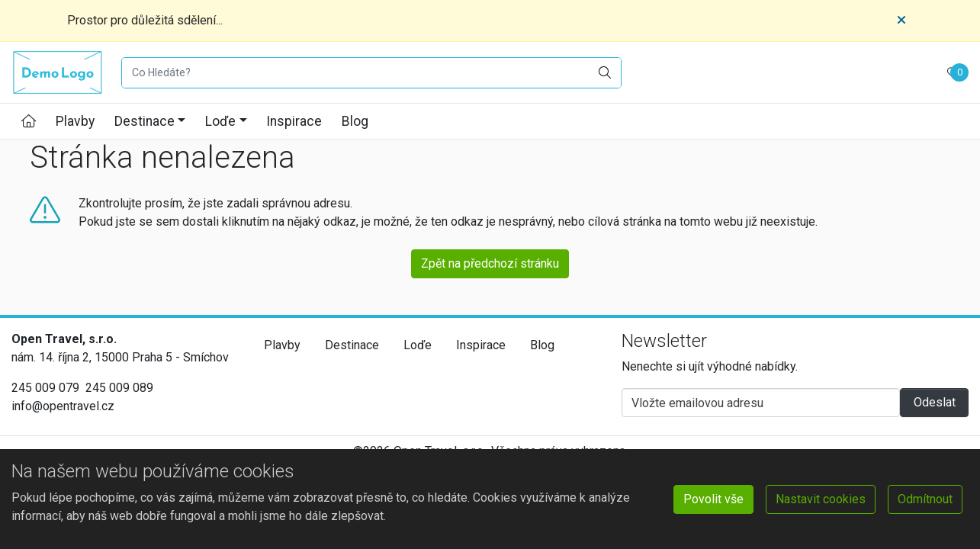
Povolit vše (713, 499)
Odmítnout (925, 499)
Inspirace (294, 121)
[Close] (901, 21)
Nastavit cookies (821, 499)
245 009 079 (45, 388)
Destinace (145, 121)
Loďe (220, 121)
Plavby (75, 121)
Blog (355, 121)
